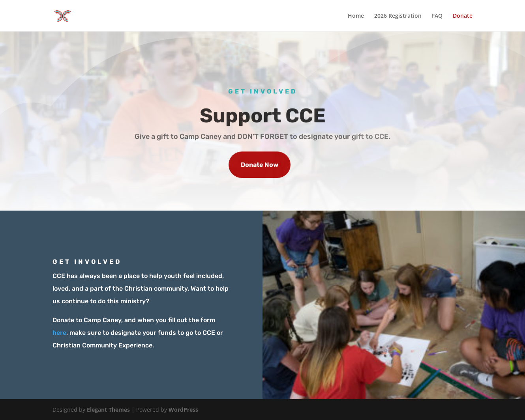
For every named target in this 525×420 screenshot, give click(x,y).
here (59, 333)
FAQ (437, 16)
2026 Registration (398, 16)
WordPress (183, 410)
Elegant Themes (108, 410)
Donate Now (260, 166)
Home (356, 16)
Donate (463, 16)
